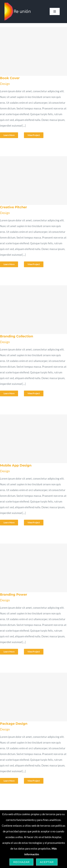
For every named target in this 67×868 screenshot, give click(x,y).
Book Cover (10, 78)
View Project (34, 135)
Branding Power (14, 595)
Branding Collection (17, 336)
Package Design (14, 724)
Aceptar (47, 862)
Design (5, 84)
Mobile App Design (16, 465)
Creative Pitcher (13, 207)
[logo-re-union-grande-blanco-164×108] (18, 4)
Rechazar (21, 862)
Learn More (9, 135)
